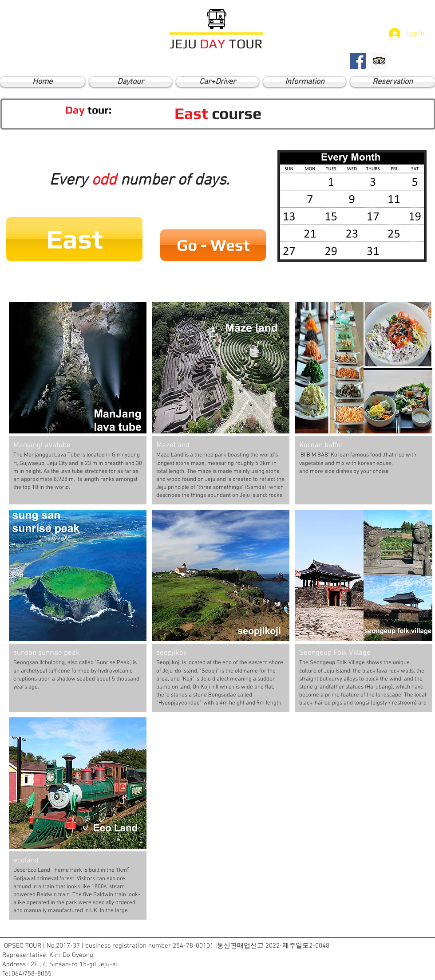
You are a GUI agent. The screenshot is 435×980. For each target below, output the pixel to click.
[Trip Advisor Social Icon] (379, 61)
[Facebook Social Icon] (358, 61)
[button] (74, 239)
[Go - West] (213, 245)
